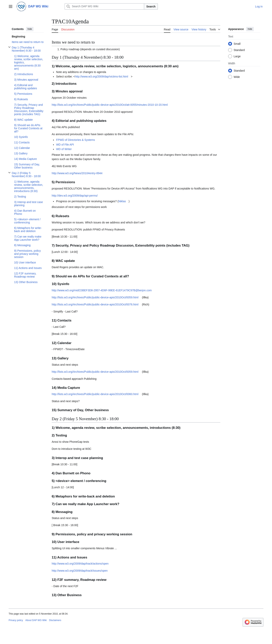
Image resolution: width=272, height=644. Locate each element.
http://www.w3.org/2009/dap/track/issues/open (80, 571)
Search (151, 6)
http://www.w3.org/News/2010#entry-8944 (77, 173)
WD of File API (65, 145)
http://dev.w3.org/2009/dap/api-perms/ (75, 196)
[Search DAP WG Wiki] (104, 6)
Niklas (122, 201)
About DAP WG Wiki (36, 620)
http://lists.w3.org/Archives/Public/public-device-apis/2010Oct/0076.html (95, 304)
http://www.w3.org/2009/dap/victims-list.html (102, 77)
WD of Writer (64, 149)
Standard (239, 50)
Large (237, 56)
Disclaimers (55, 620)
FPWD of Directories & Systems (75, 140)
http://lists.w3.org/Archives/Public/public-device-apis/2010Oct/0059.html (95, 297)
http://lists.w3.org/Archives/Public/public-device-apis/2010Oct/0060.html (95, 394)
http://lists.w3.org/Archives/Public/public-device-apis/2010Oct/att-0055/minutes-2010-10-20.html (110, 105)
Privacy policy (16, 620)
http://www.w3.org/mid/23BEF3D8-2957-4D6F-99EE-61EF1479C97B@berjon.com (102, 290)
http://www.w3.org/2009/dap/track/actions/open (80, 564)
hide (30, 29)
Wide (237, 77)
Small (237, 44)
